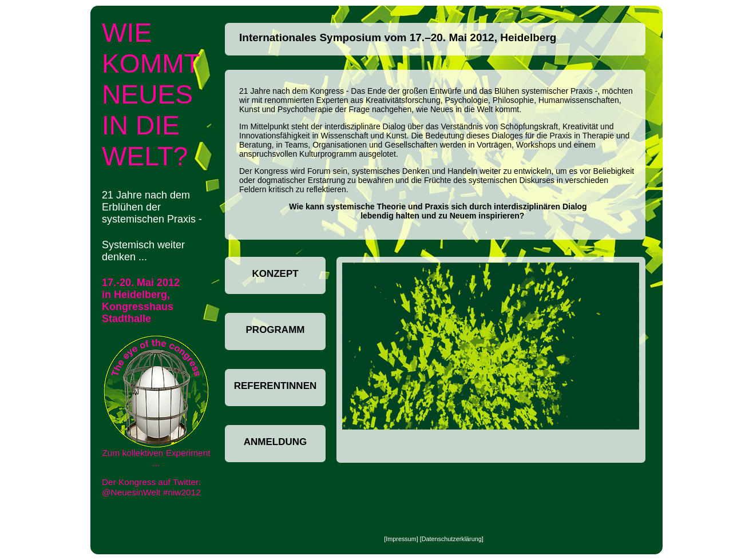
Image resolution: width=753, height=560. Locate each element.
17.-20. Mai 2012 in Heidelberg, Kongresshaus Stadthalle (141, 301)
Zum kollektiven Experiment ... (156, 402)
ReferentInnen (276, 386)
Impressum (401, 539)
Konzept (275, 274)
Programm (276, 330)
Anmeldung (276, 442)
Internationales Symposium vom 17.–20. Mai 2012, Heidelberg (398, 37)
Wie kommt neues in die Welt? (151, 94)
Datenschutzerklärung (452, 539)
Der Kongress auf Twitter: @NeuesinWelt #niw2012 (151, 487)
